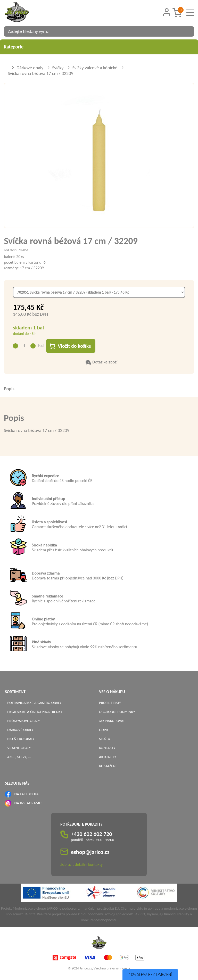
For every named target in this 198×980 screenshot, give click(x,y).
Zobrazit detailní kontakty (81, 864)
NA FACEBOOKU (27, 794)
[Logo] (23, 13)
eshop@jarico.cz (90, 852)
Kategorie (99, 47)
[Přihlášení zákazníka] (167, 12)
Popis (9, 389)
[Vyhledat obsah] (188, 31)
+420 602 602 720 (92, 834)
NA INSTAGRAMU (28, 803)
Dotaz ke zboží (105, 362)
